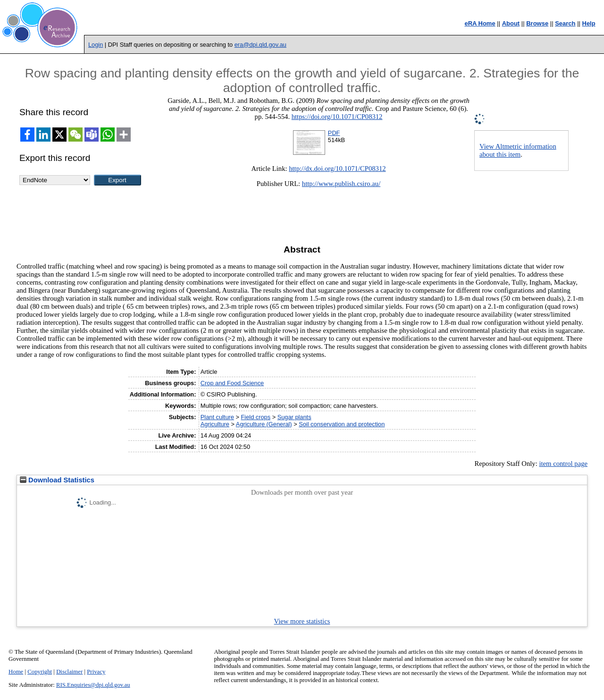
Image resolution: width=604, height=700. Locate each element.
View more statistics (302, 621)
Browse (537, 23)
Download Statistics (57, 480)
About (511, 23)
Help (589, 23)
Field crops (256, 417)
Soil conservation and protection (342, 424)
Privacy (96, 672)
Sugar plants (294, 417)
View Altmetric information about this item (518, 150)
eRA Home (480, 23)
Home (16, 672)
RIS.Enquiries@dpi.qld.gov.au (93, 685)
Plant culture (217, 417)
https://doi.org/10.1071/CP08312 (337, 117)
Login (96, 45)
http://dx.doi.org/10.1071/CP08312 (337, 169)
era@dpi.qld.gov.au (260, 45)
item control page (563, 464)
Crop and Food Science (232, 383)
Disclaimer (69, 672)
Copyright (40, 672)
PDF (334, 133)
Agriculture (215, 424)
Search (565, 23)
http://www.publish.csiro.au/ (341, 184)
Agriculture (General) (264, 424)
